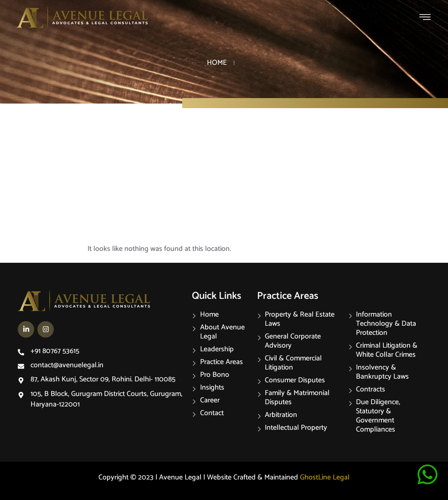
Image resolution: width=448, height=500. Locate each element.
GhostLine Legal (325, 477)
